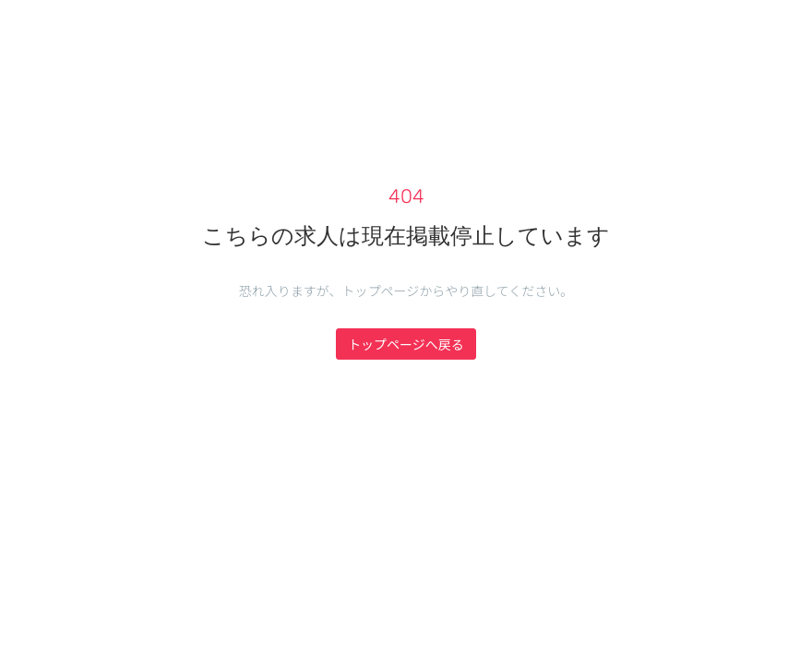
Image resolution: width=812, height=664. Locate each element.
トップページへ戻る (406, 344)
